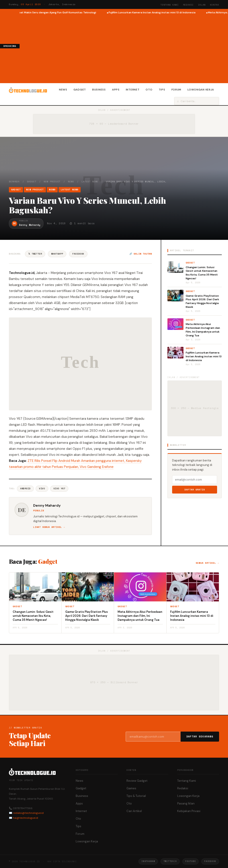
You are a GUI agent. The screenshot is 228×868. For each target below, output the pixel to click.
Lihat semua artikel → (49, 527)
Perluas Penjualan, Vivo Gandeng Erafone (83, 467)
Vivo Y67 (59, 489)
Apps (116, 90)
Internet (133, 90)
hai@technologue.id (25, 818)
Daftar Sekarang (200, 736)
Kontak (215, 5)
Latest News (90, 182)
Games (131, 788)
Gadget (80, 90)
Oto (149, 90)
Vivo (42, 489)
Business (99, 90)
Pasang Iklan (186, 803)
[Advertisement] (124, 48)
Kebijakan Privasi (189, 811)
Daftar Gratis (195, 490)
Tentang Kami (169, 5)
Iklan (202, 5)
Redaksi (188, 5)
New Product (52, 182)
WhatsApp (57, 254)
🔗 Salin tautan (141, 254)
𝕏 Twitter (35, 254)
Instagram (148, 861)
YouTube (190, 861)
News (63, 90)
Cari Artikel (134, 811)
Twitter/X (170, 861)
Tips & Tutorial (136, 796)
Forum (176, 90)
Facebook (78, 254)
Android (25, 489)
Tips (162, 90)
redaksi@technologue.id (28, 813)
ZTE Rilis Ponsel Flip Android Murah (54, 461)
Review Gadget (137, 781)
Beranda (14, 182)
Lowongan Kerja (201, 90)
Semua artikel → (207, 563)
